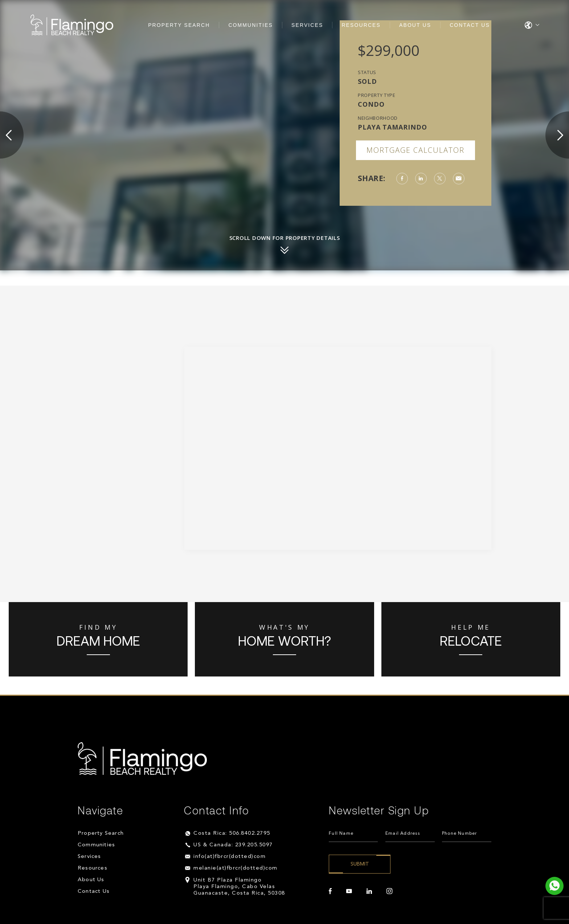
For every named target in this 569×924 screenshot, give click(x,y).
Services (307, 25)
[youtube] (349, 891)
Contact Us (470, 25)
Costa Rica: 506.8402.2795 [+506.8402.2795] (232, 833)
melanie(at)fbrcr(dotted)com (236, 868)
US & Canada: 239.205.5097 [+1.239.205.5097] (233, 845)
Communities (251, 25)
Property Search (179, 25)
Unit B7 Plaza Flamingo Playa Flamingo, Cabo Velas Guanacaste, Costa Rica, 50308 (239, 887)
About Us (415, 25)
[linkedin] (369, 891)
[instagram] (389, 891)
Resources (361, 25)
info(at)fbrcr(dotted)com (230, 857)
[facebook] (330, 891)
